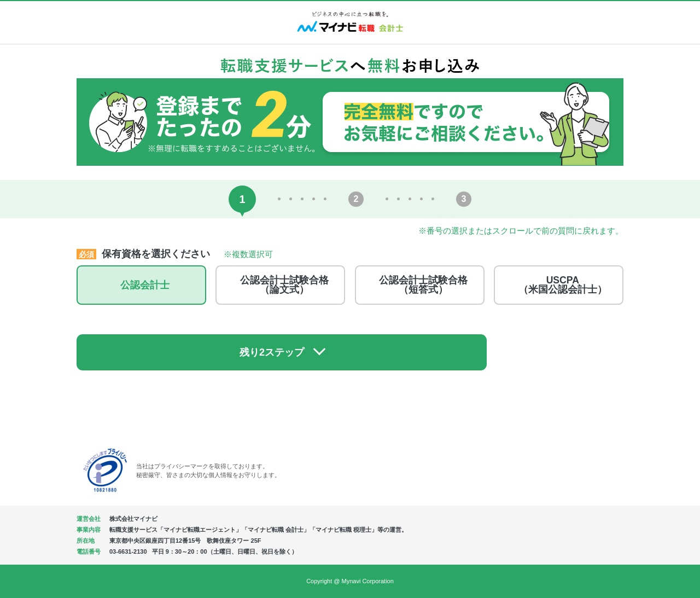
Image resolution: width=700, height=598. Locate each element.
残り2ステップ (340, 351)
